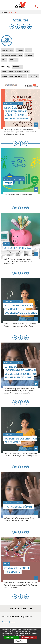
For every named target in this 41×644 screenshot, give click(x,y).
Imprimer (29, 27)
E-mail (12, 27)
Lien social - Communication (12, 55)
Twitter (24, 27)
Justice (28, 50)
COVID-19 (20, 50)
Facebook (18, 27)
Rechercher (37, 5)
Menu (4, 5)
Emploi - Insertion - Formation (14, 72)
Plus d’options (21, 641)
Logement (29, 55)
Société (32, 76)
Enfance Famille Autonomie (13, 76)
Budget (16, 67)
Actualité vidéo (8, 50)
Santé (4, 60)
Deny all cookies (29, 638)
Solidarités (14, 60)
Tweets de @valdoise (9, 622)
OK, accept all (12, 638)
